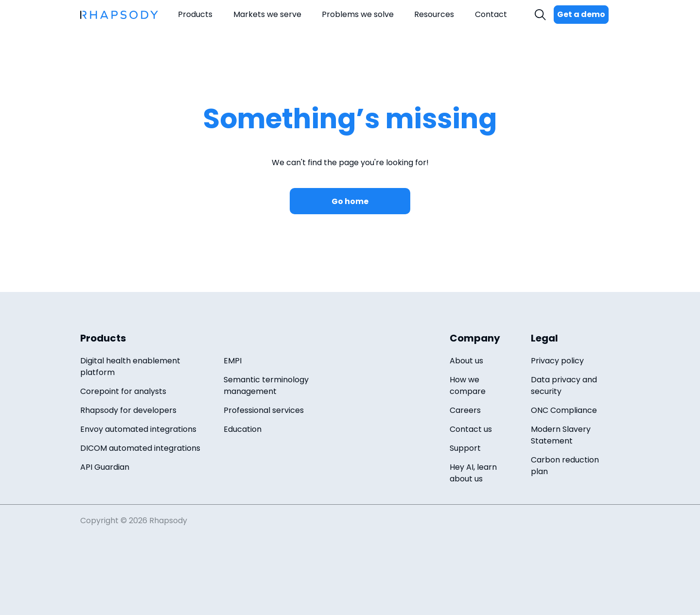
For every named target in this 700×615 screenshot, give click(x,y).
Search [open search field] (542, 15)
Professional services (264, 410)
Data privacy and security (564, 385)
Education (243, 429)
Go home (350, 201)
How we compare (468, 385)
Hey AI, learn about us (473, 473)
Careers (465, 410)
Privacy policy (557, 361)
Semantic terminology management (266, 385)
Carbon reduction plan (565, 466)
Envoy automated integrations (138, 429)
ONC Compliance (564, 410)
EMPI (233, 361)
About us (466, 361)
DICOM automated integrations (140, 448)
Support (465, 448)
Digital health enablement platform (130, 367)
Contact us (471, 429)
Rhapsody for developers (128, 410)
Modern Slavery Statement (561, 435)
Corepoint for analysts (123, 391)
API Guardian (105, 467)
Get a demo (581, 14)
